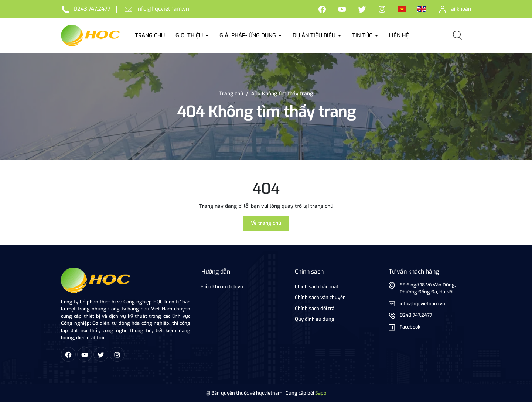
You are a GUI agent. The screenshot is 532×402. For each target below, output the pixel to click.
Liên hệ (399, 35)
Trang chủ (150, 35)
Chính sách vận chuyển (320, 297)
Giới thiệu (190, 35)
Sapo (321, 393)
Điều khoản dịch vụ (222, 287)
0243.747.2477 (92, 9)
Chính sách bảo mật (317, 287)
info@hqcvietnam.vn (163, 9)
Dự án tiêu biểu (315, 35)
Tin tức (363, 35)
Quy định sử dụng (315, 319)
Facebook (410, 327)
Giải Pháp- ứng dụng (248, 35)
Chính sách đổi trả (315, 308)
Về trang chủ (266, 223)
